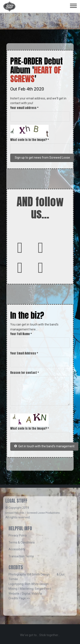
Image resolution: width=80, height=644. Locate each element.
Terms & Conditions (22, 542)
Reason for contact (25, 373)
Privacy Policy (18, 535)
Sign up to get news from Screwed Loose (42, 158)
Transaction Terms (21, 556)
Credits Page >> (19, 598)
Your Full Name (21, 334)
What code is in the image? (30, 140)
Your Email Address (24, 353)
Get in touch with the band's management (44, 446)
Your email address (24, 108)
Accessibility (17, 549)
